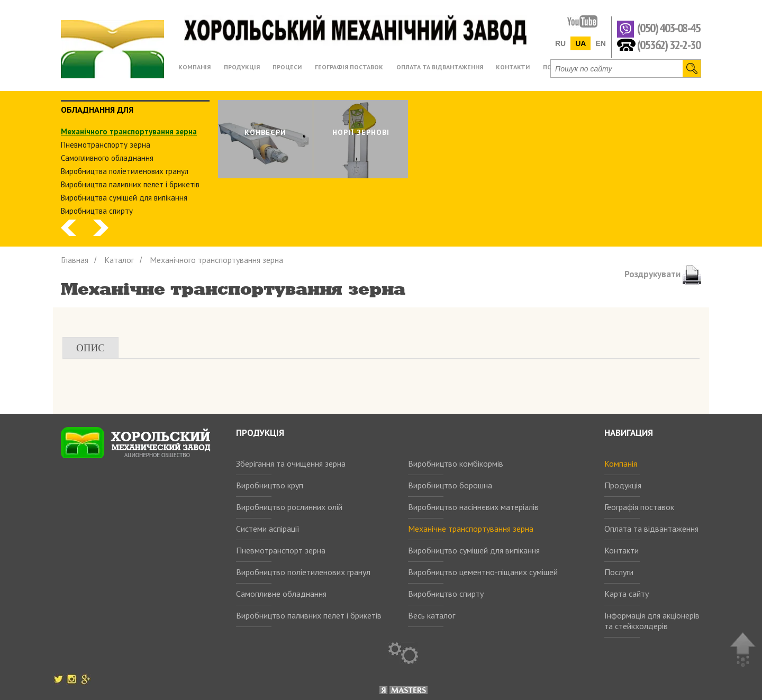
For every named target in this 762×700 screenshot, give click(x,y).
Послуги (619, 572)
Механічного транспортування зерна (129, 131)
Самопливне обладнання (281, 594)
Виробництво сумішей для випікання (474, 550)
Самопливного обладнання (107, 158)
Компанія (621, 463)
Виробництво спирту (446, 594)
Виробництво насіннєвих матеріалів (473, 507)
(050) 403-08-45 (669, 28)
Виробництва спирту (97, 211)
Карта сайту (627, 594)
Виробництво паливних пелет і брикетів (309, 615)
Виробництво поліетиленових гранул (303, 572)
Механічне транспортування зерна (471, 529)
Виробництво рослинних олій (289, 507)
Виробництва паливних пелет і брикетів (130, 184)
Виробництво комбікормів (456, 463)
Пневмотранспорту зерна (106, 145)
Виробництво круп (270, 485)
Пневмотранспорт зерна (281, 550)
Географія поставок (639, 507)
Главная (75, 260)
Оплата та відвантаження (651, 529)
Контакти (622, 550)
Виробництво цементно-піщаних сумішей (483, 572)
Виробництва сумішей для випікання (124, 198)
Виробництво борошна (450, 485)
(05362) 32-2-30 (669, 44)
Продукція (623, 485)
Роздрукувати (663, 274)
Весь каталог (432, 615)
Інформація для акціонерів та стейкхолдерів (652, 621)
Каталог (119, 260)
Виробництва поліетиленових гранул (125, 171)
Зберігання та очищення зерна (291, 463)
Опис (90, 348)
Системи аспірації (268, 529)
